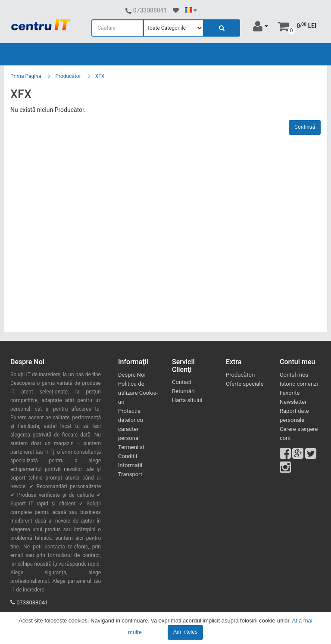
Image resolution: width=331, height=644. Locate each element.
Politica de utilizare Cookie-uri (138, 393)
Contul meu (294, 375)
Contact (182, 382)
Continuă (305, 127)
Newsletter (293, 402)
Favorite (290, 393)
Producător (68, 76)
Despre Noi (132, 375)
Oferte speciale (245, 384)
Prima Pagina (26, 76)
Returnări (183, 391)
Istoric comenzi (299, 384)
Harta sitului (187, 400)
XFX (100, 76)
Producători (240, 375)
